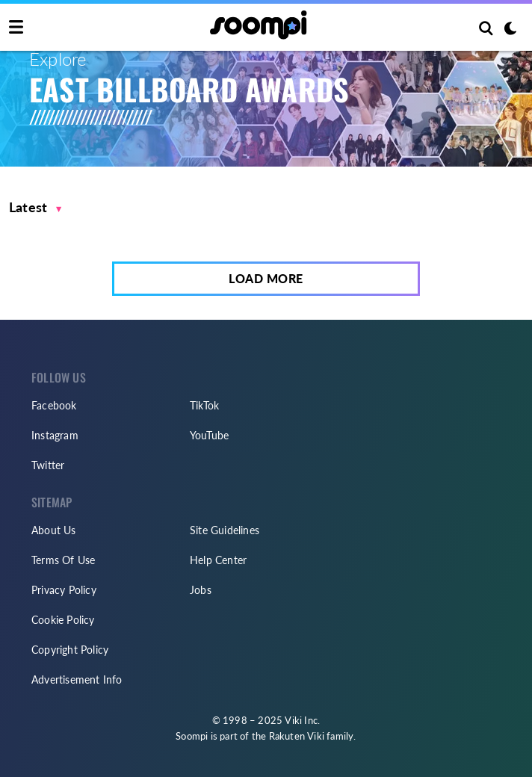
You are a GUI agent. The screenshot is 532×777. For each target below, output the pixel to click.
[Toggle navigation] (16, 28)
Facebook (54, 405)
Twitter (48, 465)
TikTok (204, 405)
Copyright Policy (70, 650)
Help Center (218, 560)
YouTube (209, 435)
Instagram (55, 435)
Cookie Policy (63, 620)
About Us (54, 530)
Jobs (201, 590)
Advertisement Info (77, 680)
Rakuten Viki (297, 736)
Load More (266, 278)
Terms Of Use (63, 560)
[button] (35, 207)
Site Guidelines (225, 530)
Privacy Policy (64, 590)
